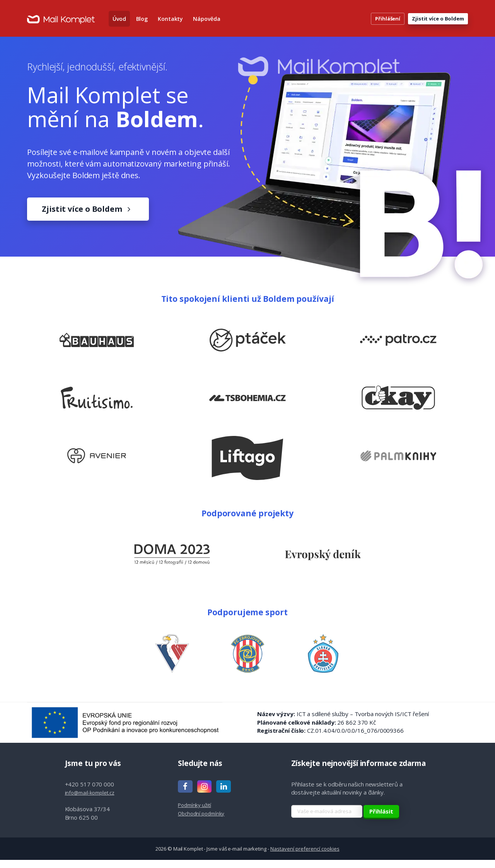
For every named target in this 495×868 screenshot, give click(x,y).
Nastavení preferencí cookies (305, 856)
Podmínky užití (195, 813)
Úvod (119, 23)
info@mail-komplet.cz (90, 800)
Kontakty (170, 23)
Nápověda (207, 23)
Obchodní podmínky (201, 821)
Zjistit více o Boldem (438, 23)
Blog (142, 23)
